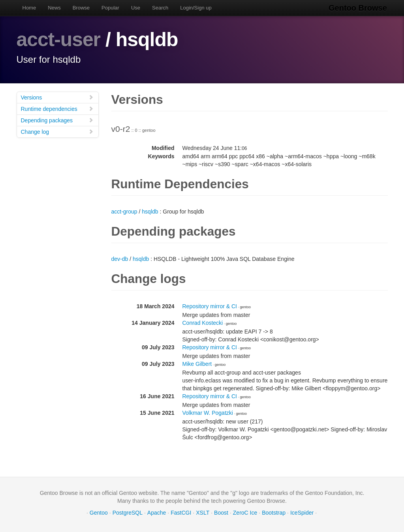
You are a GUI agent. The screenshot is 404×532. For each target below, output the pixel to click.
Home (29, 8)
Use (136, 8)
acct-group (124, 211)
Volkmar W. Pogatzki (208, 412)
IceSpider (302, 512)
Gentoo (99, 512)
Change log (57, 131)
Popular (110, 8)
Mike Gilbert (197, 363)
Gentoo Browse (359, 8)
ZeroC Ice (245, 512)
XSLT (203, 512)
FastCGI (181, 512)
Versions (57, 97)
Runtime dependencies (57, 108)
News (54, 8)
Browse (81, 8)
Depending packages (57, 120)
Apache (157, 512)
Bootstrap (274, 512)
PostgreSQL (128, 512)
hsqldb (150, 211)
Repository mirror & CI (210, 306)
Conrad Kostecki (203, 322)
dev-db (120, 259)
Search (160, 8)
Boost (221, 512)
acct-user (59, 39)
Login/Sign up (196, 8)
